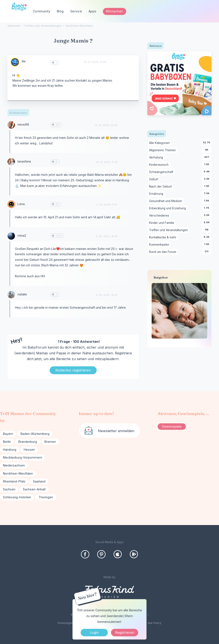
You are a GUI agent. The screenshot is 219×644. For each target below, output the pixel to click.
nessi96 (23, 124)
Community (42, 11)
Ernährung (157, 194)
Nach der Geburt (161, 187)
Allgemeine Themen (163, 150)
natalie (22, 294)
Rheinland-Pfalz (14, 481)
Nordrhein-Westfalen (18, 473)
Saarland (39, 481)
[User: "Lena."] (11, 204)
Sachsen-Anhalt (34, 489)
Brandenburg (28, 442)
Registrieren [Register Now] (125, 632)
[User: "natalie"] (11, 295)
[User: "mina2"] (11, 236)
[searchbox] (192, 11)
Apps (92, 11)
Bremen (50, 442)
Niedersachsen (14, 465)
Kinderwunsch (160, 165)
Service (76, 11)
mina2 (22, 235)
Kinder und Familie (162, 223)
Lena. (21, 204)
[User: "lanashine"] (11, 162)
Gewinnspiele (172, 426)
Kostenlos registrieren (73, 370)
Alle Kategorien (160, 143)
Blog (60, 11)
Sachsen (9, 489)
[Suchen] (208, 11)
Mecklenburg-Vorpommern (23, 457)
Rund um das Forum (163, 252)
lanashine (24, 161)
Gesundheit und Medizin (166, 201)
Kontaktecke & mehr (164, 238)
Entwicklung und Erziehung (168, 208)
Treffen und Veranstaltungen (169, 230)
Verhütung (157, 158)
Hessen (29, 450)
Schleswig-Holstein (17, 497)
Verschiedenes (160, 216)
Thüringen (46, 497)
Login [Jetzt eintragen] (94, 632)
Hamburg (10, 450)
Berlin (7, 442)
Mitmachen (115, 11)
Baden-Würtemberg (35, 434)
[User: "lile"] (15, 62)
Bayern (8, 434)
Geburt (154, 179)
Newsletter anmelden (116, 431)
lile (24, 61)
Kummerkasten (160, 245)
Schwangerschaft (162, 172)
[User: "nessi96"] (11, 125)
